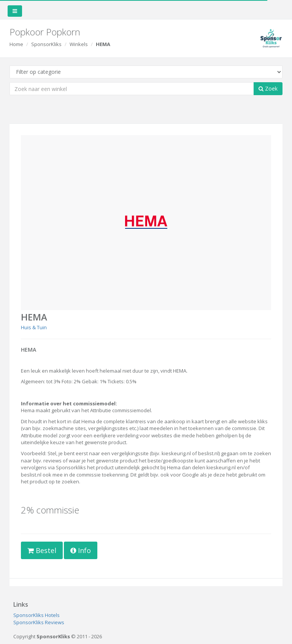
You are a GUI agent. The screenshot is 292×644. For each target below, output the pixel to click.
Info (81, 550)
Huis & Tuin (34, 327)
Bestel (42, 550)
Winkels (79, 44)
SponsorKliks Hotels (36, 615)
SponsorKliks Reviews (39, 622)
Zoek (268, 88)
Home (16, 44)
